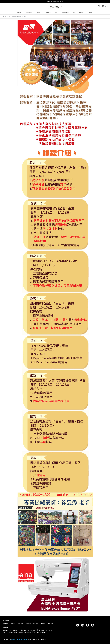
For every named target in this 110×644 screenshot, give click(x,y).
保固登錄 (6, 623)
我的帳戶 (91, 12)
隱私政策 (21, 623)
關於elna (51, 623)
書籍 (56, 12)
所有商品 (19, 12)
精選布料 (48, 12)
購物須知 (13, 623)
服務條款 (28, 623)
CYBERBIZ (52, 639)
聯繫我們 (43, 623)
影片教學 (36, 623)
